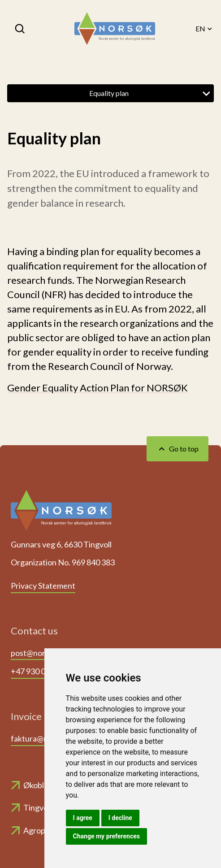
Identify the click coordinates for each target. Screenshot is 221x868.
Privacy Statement (43, 586)
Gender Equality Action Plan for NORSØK (97, 388)
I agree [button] (83, 818)
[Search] (21, 29)
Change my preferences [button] (106, 836)
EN (205, 29)
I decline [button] (120, 818)
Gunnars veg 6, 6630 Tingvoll (61, 544)
